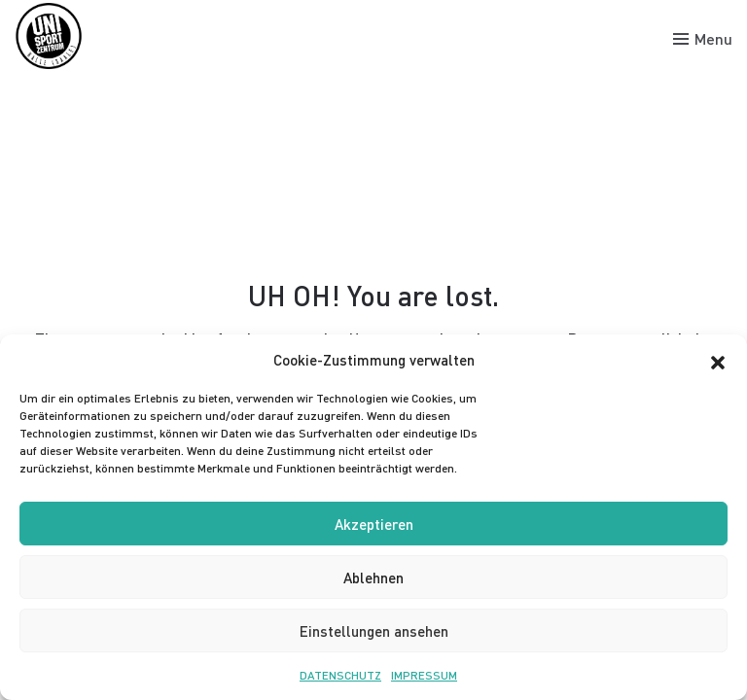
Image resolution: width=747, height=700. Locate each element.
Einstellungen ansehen (374, 631)
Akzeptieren (374, 524)
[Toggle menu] (703, 39)
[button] (718, 360)
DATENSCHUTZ (340, 675)
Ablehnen (373, 577)
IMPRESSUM (424, 675)
